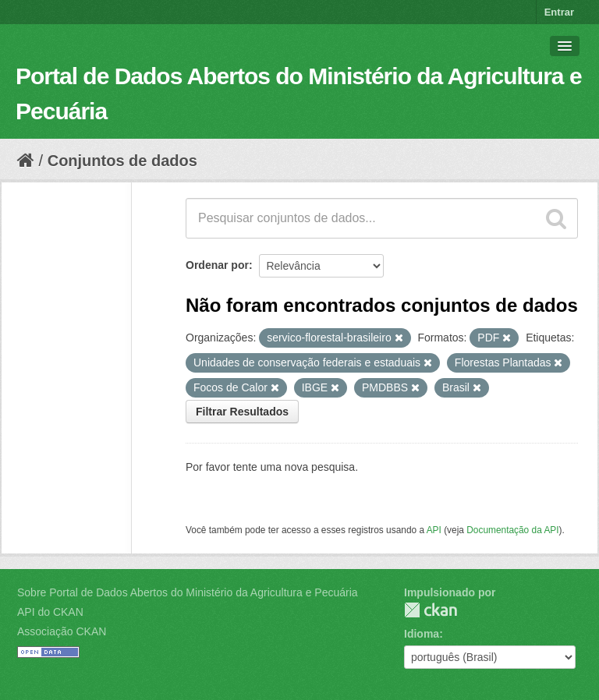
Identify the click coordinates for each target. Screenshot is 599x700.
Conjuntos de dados (122, 161)
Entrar (559, 12)
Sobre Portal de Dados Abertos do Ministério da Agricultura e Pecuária (188, 592)
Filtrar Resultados (242, 412)
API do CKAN (50, 612)
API (434, 530)
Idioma (422, 634)
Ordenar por (217, 265)
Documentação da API (512, 530)
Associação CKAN (62, 631)
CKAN (431, 610)
